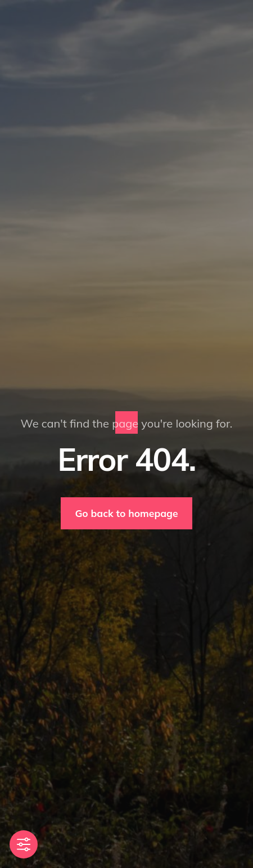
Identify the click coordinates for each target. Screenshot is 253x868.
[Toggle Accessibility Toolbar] (24, 844)
